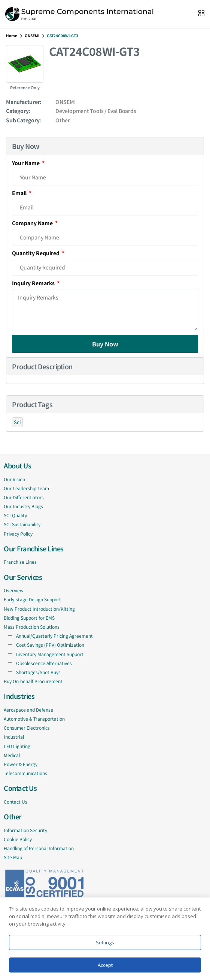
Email (20, 193)
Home (12, 35)
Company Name (33, 223)
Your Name (26, 163)
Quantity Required (36, 253)
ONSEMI (32, 35)
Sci (17, 422)
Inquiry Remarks (34, 283)
